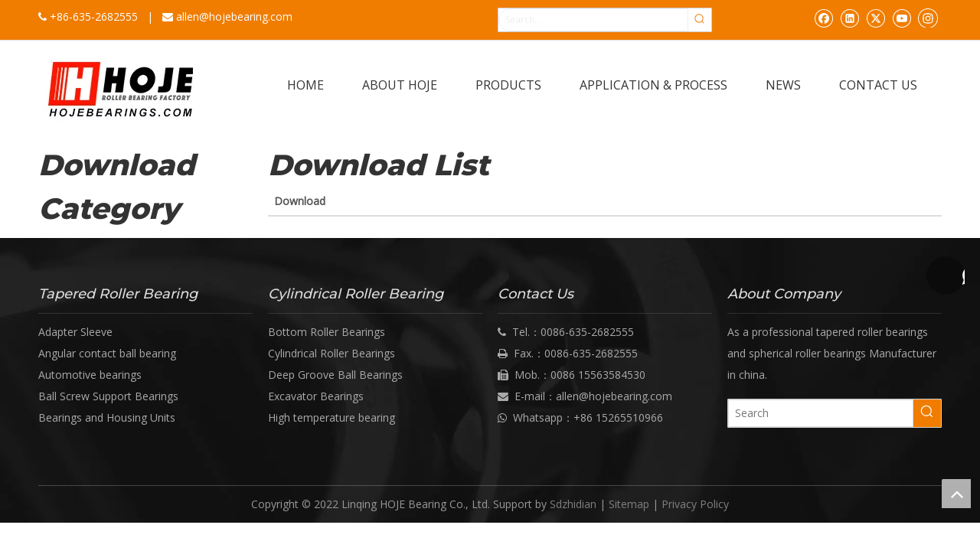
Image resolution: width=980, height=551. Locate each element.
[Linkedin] (849, 18)
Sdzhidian (573, 504)
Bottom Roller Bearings (327, 332)
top (956, 494)
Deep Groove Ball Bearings (335, 375)
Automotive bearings (90, 375)
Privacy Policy (695, 504)
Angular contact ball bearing (107, 353)
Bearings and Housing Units (107, 417)
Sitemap (629, 504)
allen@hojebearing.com (234, 16)
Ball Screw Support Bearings (108, 396)
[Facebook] (823, 18)
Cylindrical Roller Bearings (332, 353)
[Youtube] (902, 18)
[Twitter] (875, 18)
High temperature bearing (332, 417)
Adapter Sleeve (75, 332)
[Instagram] (928, 18)
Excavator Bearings (316, 396)
